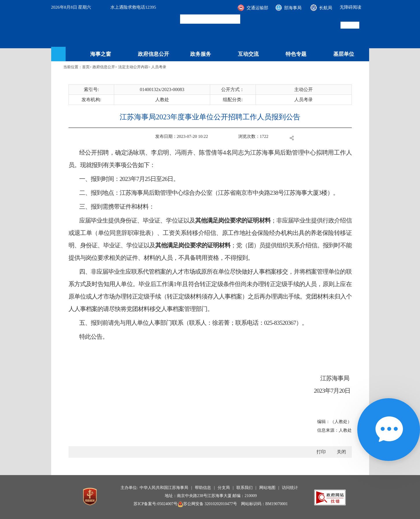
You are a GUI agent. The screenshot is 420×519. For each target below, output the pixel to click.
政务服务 (201, 54)
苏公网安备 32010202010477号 (207, 504)
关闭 (341, 452)
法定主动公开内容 (133, 67)
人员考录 (159, 67)
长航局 (326, 8)
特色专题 (296, 54)
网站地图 (267, 488)
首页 (86, 67)
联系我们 (245, 488)
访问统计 (290, 488)
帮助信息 (203, 488)
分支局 (224, 488)
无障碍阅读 (350, 7)
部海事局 (293, 8)
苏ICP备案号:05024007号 (156, 504)
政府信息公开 (153, 54)
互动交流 (248, 54)
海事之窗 (101, 54)
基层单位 (344, 54)
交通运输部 (257, 8)
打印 (321, 452)
